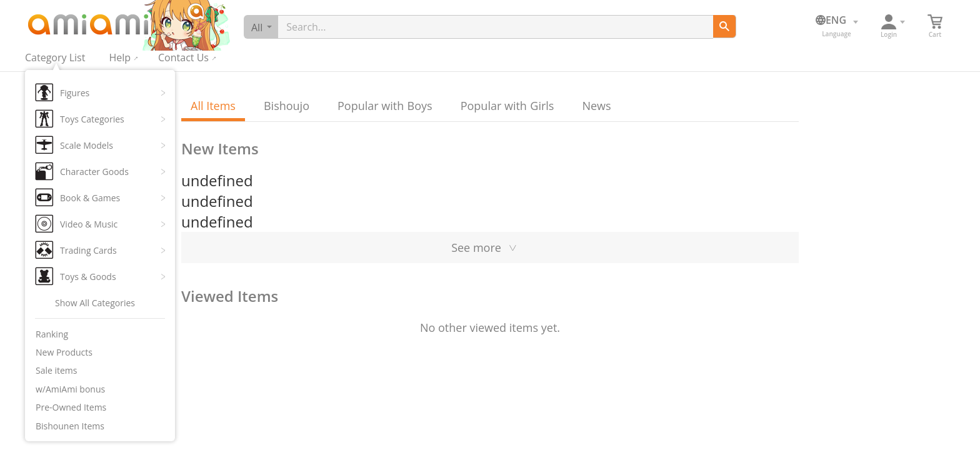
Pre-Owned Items (71, 407)
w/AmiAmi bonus (70, 389)
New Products (64, 352)
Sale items (57, 370)
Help (120, 57)
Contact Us (183, 57)
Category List (55, 57)
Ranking (52, 334)
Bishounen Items (70, 426)
